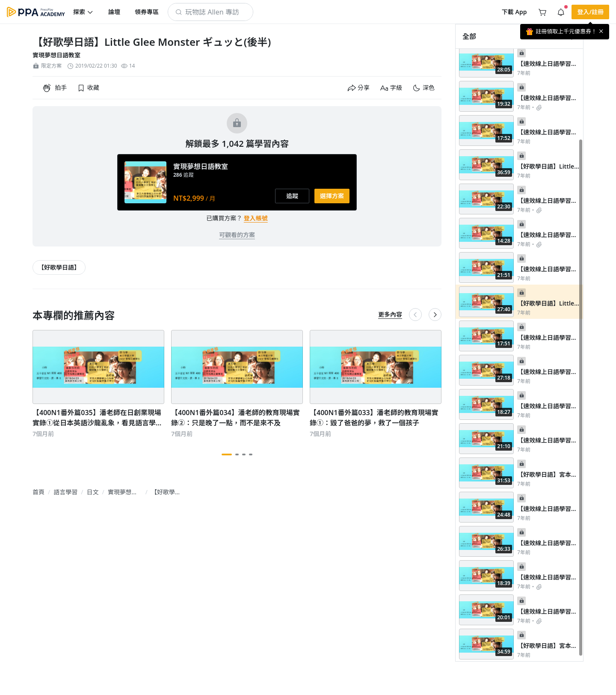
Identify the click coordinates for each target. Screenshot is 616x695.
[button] (83, 12)
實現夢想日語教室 (56, 55)
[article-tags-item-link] (59, 267)
